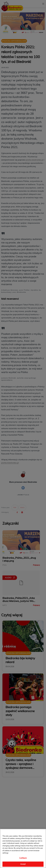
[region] (23, 848)
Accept (23, 864)
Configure (23, 858)
